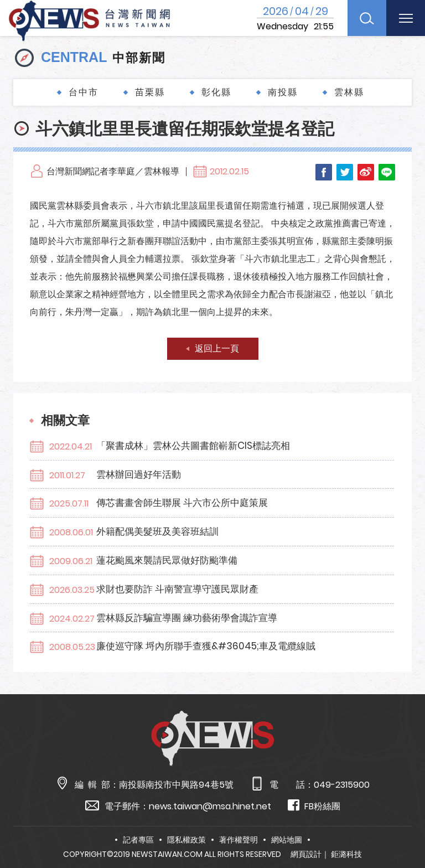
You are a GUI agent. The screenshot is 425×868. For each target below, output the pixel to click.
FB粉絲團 (314, 806)
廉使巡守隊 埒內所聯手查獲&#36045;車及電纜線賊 (206, 646)
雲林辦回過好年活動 (139, 474)
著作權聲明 (239, 840)
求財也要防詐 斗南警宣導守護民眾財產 (177, 589)
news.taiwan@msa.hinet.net (210, 806)
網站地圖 (287, 840)
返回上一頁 (217, 348)
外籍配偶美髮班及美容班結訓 (157, 531)
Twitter (345, 172)
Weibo (366, 172)
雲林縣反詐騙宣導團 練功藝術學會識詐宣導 (187, 618)
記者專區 (138, 840)
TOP (403, 827)
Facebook (324, 172)
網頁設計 (306, 854)
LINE (387, 172)
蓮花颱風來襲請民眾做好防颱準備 (167, 560)
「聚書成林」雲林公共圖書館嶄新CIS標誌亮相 (193, 446)
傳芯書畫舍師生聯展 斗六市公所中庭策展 (182, 503)
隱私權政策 (186, 840)
